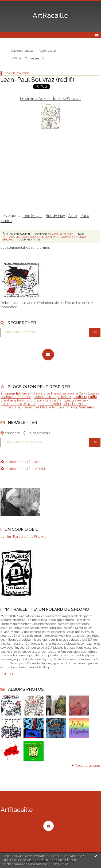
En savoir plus (59, 864)
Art (70, 234)
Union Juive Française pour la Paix (59, 393)
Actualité (59, 234)
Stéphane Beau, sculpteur (21, 400)
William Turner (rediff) (29, 58)
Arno (73, 215)
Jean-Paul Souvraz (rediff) (37, 80)
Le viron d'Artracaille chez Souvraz (51, 99)
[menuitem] (24, 51)
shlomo (8, 240)
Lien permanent (17, 234)
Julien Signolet (50, 404)
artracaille (11, 237)
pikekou (80, 237)
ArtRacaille (50, 15)
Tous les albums (88, 765)
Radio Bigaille (85, 397)
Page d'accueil (48, 51)
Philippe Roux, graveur (18, 404)
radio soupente (33, 237)
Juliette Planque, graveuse (65, 400)
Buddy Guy (55, 215)
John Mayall (32, 215)
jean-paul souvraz (59, 237)
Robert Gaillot (45, 397)
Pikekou (65, 397)
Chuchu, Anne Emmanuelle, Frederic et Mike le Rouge (44, 405)
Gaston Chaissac (22, 51)
